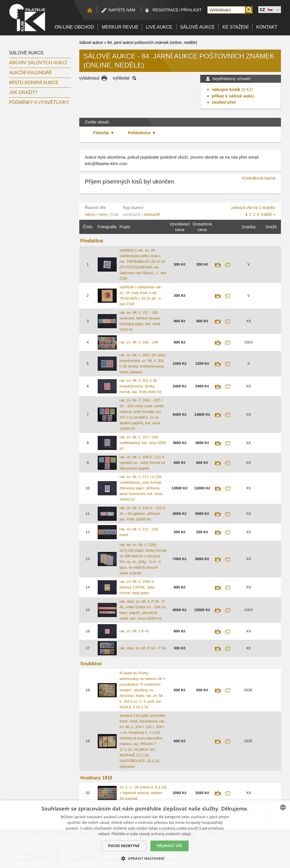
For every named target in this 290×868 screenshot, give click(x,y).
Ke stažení (235, 27)
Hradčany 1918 (96, 778)
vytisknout (89, 78)
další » (269, 214)
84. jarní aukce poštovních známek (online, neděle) (152, 42)
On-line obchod (74, 27)
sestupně (152, 214)
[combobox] (283, 807)
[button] (145, 858)
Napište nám (122, 10)
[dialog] (145, 834)
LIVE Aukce (159, 27)
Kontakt (267, 27)
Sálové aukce (198, 27)
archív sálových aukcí (38, 63)
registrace (166, 10)
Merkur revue (120, 27)
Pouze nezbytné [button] (124, 846)
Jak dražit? (23, 92)
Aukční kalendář (30, 73)
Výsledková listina (258, 178)
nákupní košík (226, 89)
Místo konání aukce (34, 83)
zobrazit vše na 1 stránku (253, 208)
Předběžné (92, 241)
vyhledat (121, 78)
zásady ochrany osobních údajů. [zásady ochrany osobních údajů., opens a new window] (165, 834)
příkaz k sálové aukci (233, 96)
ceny (103, 214)
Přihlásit (191, 10)
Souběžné (91, 664)
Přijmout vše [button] (169, 846)
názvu (90, 214)
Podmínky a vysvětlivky (39, 102)
